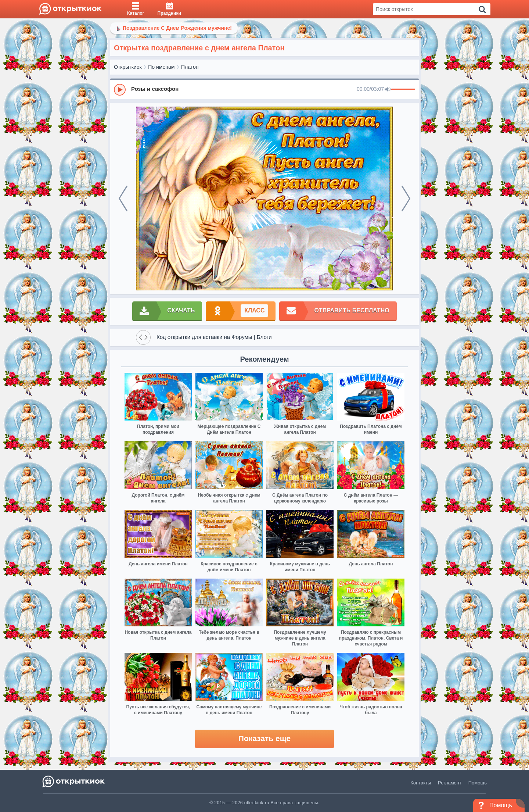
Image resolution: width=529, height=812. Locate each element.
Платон (190, 67)
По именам (161, 67)
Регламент (450, 783)
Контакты (421, 783)
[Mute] (388, 90)
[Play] (120, 90)
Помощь (478, 783)
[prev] (123, 198)
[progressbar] (403, 90)
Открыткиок (128, 67)
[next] (406, 198)
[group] (264, 89)
